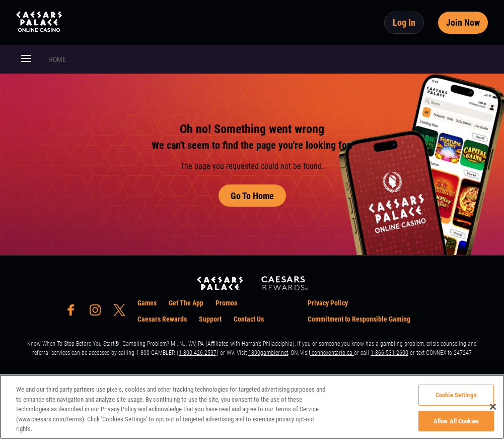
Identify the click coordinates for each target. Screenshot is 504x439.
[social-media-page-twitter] (122, 313)
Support (210, 319)
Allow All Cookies (456, 421)
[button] (26, 59)
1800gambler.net (268, 353)
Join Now (463, 22)
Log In (404, 22)
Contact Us (249, 319)
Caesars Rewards (162, 319)
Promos (226, 303)
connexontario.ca (332, 353)
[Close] (493, 407)
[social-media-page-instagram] (98, 313)
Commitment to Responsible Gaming (359, 319)
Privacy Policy (328, 303)
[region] (252, 407)
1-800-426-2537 (198, 353)
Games (147, 303)
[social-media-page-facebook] (74, 313)
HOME (57, 59)
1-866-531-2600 (389, 353)
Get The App (186, 303)
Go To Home (252, 196)
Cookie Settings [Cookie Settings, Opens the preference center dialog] (456, 395)
